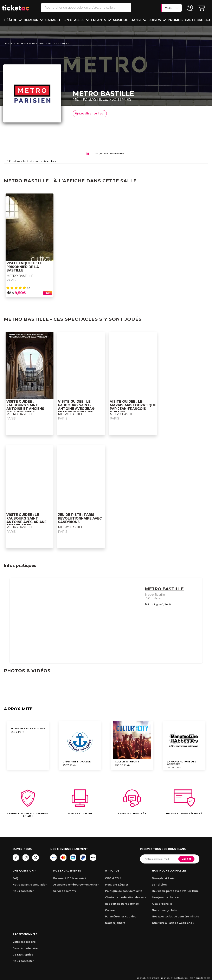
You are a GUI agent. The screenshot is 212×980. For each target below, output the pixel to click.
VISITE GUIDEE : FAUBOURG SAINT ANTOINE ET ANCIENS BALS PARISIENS (25, 407)
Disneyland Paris (163, 878)
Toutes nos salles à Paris (30, 43)
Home (9, 43)
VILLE (172, 8)
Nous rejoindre (115, 923)
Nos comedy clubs (165, 910)
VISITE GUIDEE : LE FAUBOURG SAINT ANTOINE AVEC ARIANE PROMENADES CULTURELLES (26, 522)
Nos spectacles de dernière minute (175, 916)
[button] (201, 8)
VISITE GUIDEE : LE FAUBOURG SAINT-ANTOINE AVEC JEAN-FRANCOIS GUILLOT (77, 407)
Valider (186, 859)
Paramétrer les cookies (121, 916)
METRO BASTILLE (20, 276)
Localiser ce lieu (89, 114)
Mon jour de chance (165, 897)
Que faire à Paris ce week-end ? (173, 923)
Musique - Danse (128, 20)
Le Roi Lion (159, 885)
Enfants (99, 20)
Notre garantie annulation (30, 885)
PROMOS (175, 20)
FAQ (15, 878)
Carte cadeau (197, 20)
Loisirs (155, 20)
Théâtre (10, 20)
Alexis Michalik (162, 904)
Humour (31, 20)
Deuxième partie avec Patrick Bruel (176, 891)
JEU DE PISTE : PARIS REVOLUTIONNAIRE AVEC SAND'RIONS (80, 519)
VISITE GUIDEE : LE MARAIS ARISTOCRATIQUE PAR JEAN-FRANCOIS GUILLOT (133, 407)
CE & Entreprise (23, 955)
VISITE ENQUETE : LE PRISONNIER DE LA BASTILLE (24, 267)
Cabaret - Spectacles (65, 20)
